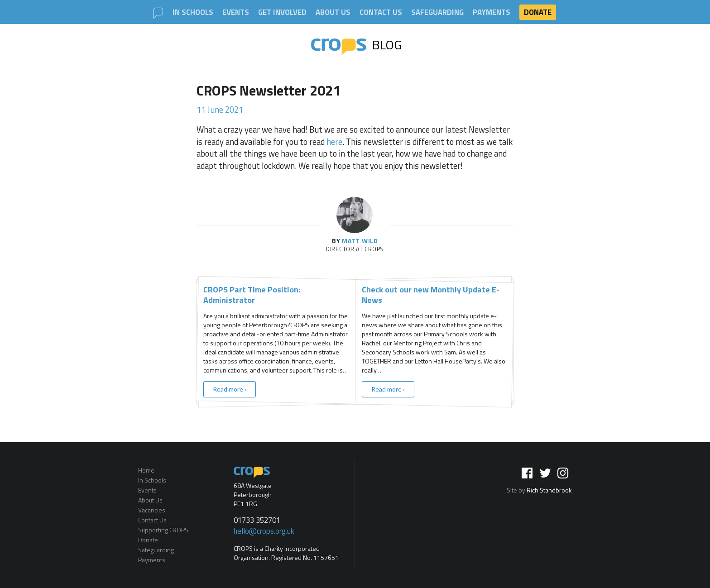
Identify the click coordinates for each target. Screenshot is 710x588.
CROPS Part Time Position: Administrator (252, 295)
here (334, 142)
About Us (333, 12)
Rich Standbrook (549, 490)
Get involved (282, 12)
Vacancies (152, 510)
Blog (357, 45)
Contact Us (381, 12)
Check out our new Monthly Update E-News (431, 295)
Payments (492, 12)
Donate (538, 12)
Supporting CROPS (163, 530)
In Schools (193, 12)
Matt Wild (360, 241)
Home (146, 471)
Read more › (230, 389)
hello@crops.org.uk (264, 531)
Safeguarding (437, 12)
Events (236, 12)
